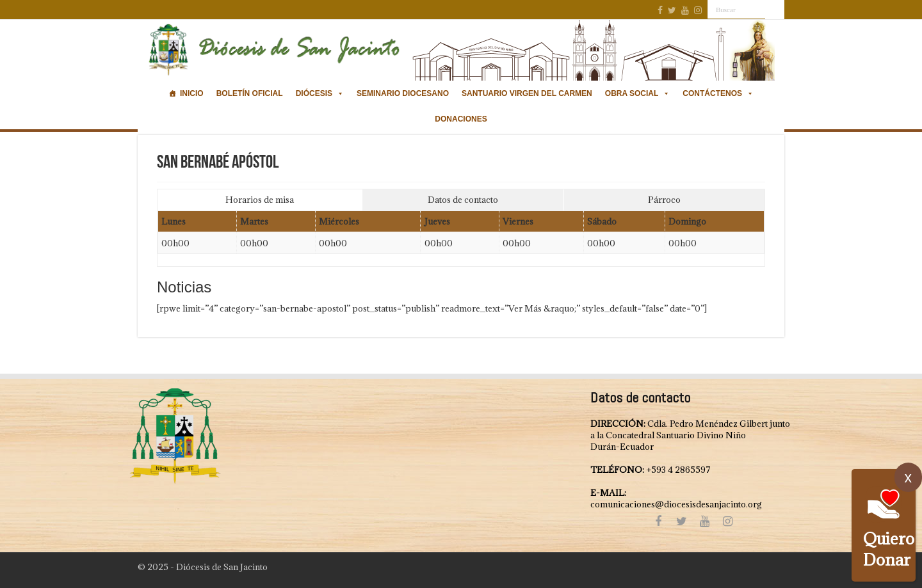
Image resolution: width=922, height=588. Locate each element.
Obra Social (638, 93)
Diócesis (320, 93)
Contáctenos (718, 93)
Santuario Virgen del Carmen (527, 93)
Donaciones (461, 119)
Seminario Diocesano (403, 93)
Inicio (192, 93)
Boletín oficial (250, 93)
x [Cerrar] (909, 477)
